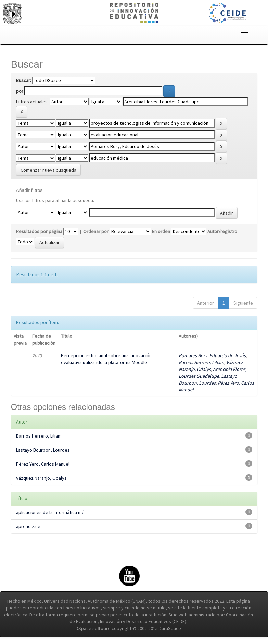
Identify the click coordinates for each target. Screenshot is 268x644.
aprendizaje (28, 526)
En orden (161, 231)
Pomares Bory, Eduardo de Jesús (212, 355)
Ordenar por (96, 231)
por (20, 91)
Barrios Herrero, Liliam (201, 362)
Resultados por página (39, 231)
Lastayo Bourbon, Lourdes (43, 450)
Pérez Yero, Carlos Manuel (43, 464)
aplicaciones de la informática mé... (52, 512)
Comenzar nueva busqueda (48, 170)
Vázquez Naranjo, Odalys (41, 478)
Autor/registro (222, 231)
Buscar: (24, 80)
